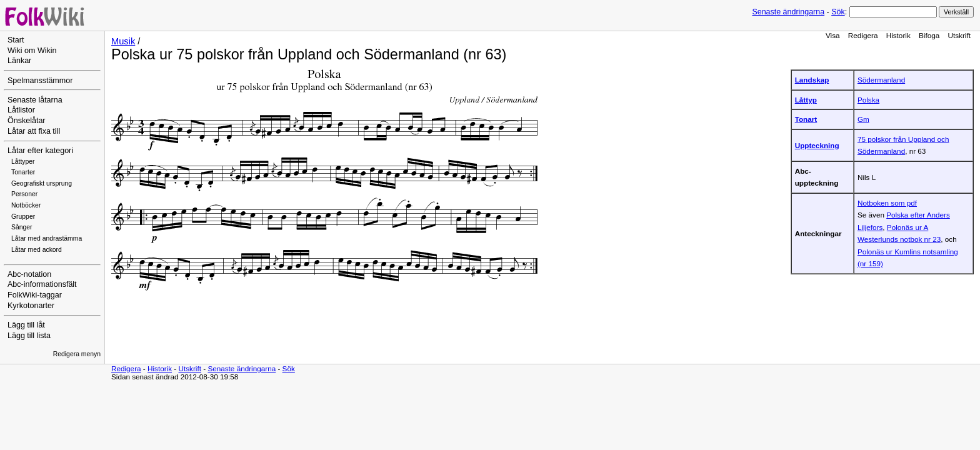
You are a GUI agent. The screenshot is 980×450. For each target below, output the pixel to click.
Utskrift (959, 35)
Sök (838, 12)
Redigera (863, 35)
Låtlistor (21, 110)
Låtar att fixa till (34, 131)
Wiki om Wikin (32, 51)
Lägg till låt (26, 325)
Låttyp (806, 100)
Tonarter (23, 172)
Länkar (19, 61)
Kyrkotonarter (31, 306)
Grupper (23, 217)
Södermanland (881, 80)
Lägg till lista (29, 336)
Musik (123, 41)
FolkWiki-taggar (35, 295)
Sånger (22, 227)
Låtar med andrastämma (47, 238)
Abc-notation (29, 274)
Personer (24, 194)
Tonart (806, 119)
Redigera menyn (77, 354)
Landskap (812, 80)
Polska (868, 100)
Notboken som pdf (887, 203)
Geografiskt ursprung (42, 183)
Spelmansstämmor (40, 81)
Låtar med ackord (37, 250)
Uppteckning (817, 145)
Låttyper (23, 162)
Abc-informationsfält (42, 284)
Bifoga (929, 35)
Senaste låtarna (35, 100)
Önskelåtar (27, 121)
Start (16, 40)
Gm (863, 119)
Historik (898, 35)
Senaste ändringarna (788, 12)
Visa (833, 35)
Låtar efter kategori (40, 151)
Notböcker (26, 205)
